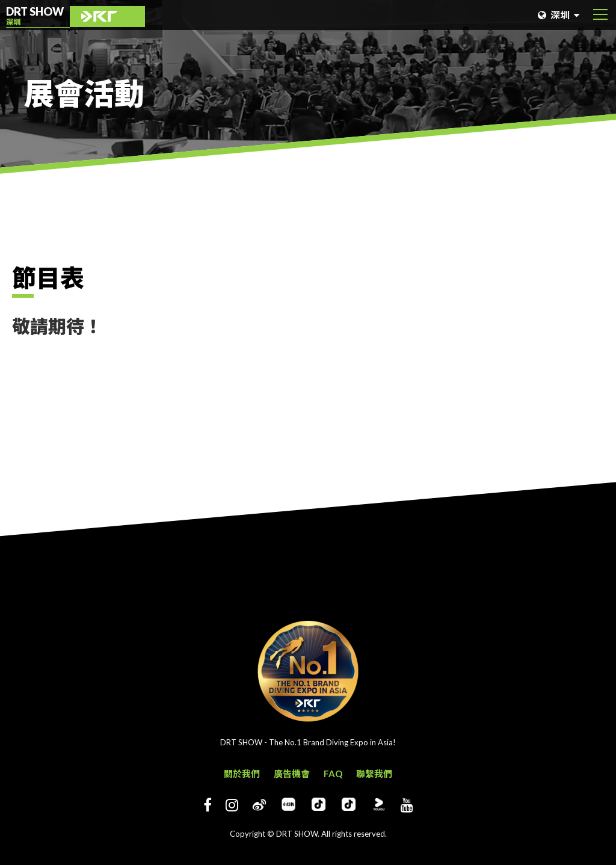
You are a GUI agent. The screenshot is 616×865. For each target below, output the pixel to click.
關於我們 (242, 774)
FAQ (333, 774)
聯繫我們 (374, 774)
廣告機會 (292, 774)
